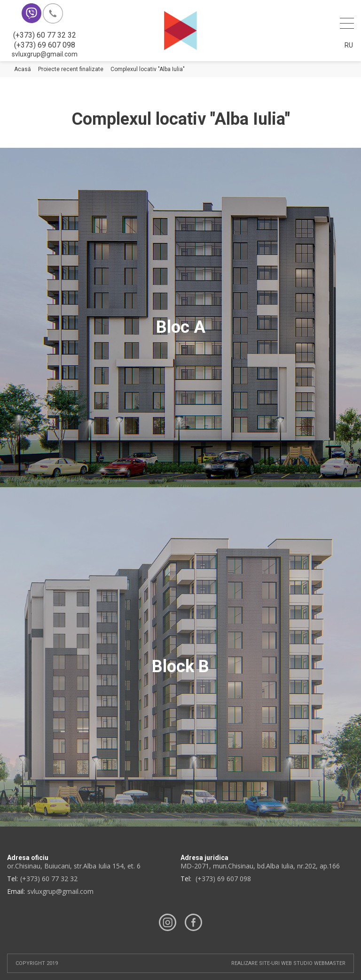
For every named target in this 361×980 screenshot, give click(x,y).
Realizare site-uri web (262, 963)
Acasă (23, 69)
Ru (349, 45)
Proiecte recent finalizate (71, 69)
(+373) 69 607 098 (45, 45)
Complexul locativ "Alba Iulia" (148, 69)
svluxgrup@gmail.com (45, 54)
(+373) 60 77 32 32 (45, 35)
